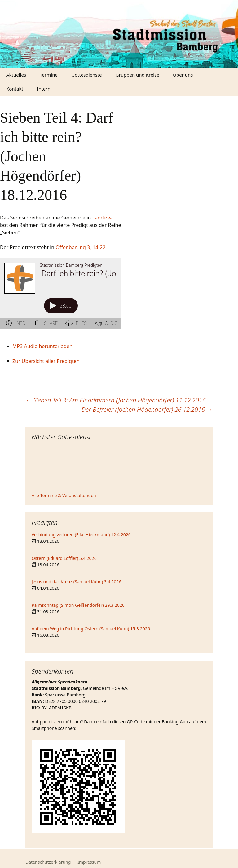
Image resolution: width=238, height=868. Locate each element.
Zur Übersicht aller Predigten (46, 361)
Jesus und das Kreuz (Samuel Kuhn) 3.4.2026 (76, 582)
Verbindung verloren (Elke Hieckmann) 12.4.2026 (81, 535)
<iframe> (119, 467)
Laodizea (103, 218)
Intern (44, 89)
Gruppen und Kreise (137, 75)
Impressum (89, 862)
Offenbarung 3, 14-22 (80, 247)
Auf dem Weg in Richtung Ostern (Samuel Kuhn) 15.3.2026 (91, 629)
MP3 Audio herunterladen (42, 346)
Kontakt (15, 89)
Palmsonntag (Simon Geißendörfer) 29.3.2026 (78, 605)
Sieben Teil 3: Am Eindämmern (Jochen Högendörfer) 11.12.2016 (116, 400)
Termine (49, 75)
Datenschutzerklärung (48, 862)
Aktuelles (16, 75)
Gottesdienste (86, 75)
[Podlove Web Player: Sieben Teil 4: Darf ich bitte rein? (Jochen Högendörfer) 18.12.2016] (61, 297)
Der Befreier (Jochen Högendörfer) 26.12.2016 (147, 409)
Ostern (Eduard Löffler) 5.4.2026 (64, 558)
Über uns (183, 75)
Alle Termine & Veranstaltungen (64, 495)
